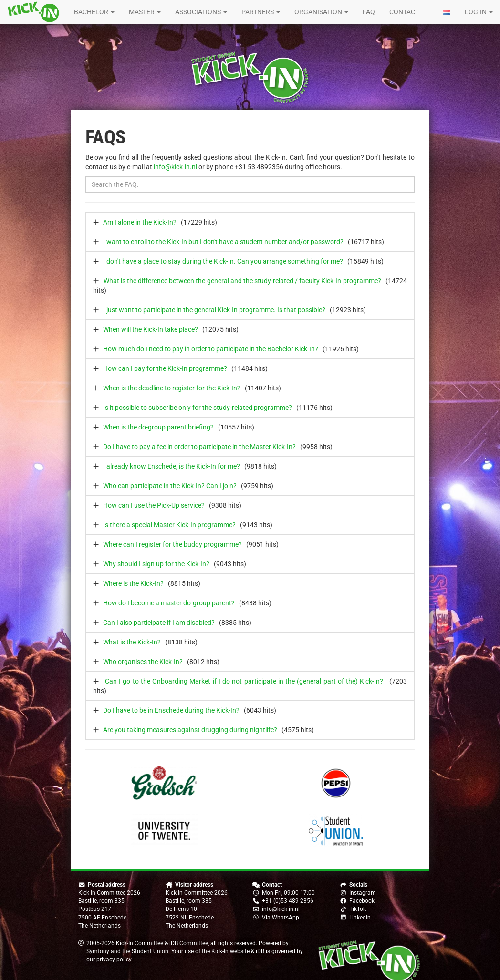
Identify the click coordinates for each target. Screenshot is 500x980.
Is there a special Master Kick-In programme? (169, 525)
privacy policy (114, 960)
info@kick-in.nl (175, 167)
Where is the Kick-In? (133, 583)
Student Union (150, 951)
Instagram (363, 893)
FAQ (369, 12)
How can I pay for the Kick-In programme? (165, 368)
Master (145, 12)
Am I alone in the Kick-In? (140, 222)
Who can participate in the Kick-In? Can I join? (170, 486)
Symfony (98, 951)
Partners (261, 12)
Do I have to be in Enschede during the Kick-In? (171, 710)
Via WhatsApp (281, 918)
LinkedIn (360, 918)
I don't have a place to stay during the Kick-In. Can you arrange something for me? (223, 261)
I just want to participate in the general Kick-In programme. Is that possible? (214, 310)
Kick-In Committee (140, 943)
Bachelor (94, 12)
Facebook (362, 901)
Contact (404, 12)
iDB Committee (189, 943)
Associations (201, 12)
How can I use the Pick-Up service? (154, 505)
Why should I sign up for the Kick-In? (156, 564)
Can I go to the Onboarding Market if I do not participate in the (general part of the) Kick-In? (244, 681)
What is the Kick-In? (132, 642)
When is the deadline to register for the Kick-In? (172, 388)
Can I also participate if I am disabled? (159, 623)
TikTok (358, 909)
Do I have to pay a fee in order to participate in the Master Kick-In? (199, 447)
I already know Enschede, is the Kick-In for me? (172, 466)
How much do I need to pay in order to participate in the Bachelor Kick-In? (211, 349)
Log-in (479, 12)
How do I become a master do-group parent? (169, 603)
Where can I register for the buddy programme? (172, 544)
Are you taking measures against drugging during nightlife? (190, 730)
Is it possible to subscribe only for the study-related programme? (198, 408)
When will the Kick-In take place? (151, 329)
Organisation (321, 12)
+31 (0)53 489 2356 (288, 901)
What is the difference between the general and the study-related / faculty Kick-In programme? (242, 281)
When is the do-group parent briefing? (158, 427)
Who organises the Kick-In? (143, 662)
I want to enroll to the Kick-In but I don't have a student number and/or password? (223, 242)
